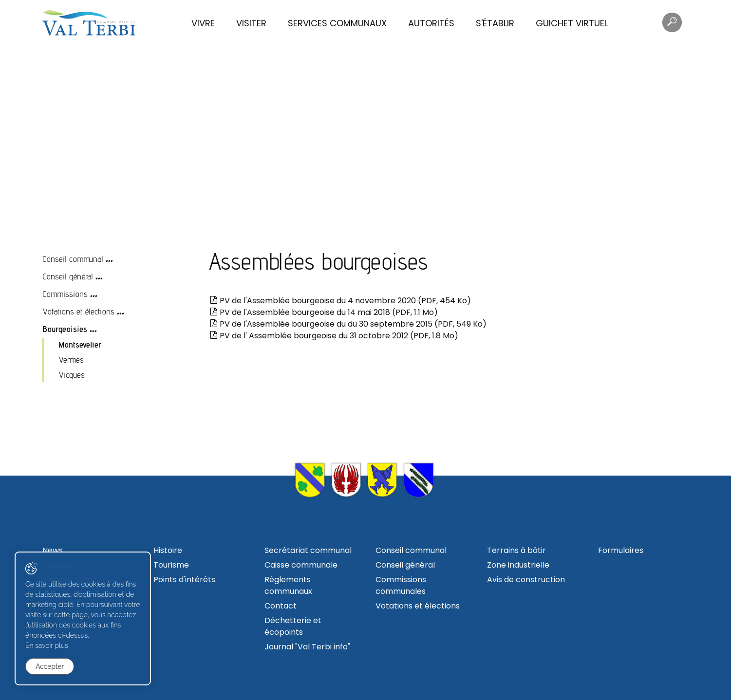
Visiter (251, 23)
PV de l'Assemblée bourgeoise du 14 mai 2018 (324, 312)
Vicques (72, 375)
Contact (281, 606)
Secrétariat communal (308, 550)
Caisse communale (301, 565)
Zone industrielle (518, 565)
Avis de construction (526, 580)
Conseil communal (73, 259)
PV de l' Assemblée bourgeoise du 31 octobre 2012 (334, 336)
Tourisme (171, 565)
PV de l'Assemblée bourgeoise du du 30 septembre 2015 (348, 324)
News (53, 550)
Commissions (65, 294)
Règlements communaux (288, 585)
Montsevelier (80, 344)
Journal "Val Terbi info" (307, 647)
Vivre (203, 23)
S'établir (495, 23)
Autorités (431, 23)
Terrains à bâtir (516, 550)
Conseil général (68, 276)
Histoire (168, 550)
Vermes (71, 359)
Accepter (50, 666)
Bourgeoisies (65, 329)
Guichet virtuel (572, 23)
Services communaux (337, 23)
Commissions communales (401, 585)
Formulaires (621, 550)
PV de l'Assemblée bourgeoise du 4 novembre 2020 (340, 301)
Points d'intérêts (184, 580)
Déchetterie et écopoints (293, 626)
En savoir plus (47, 645)
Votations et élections (78, 311)
